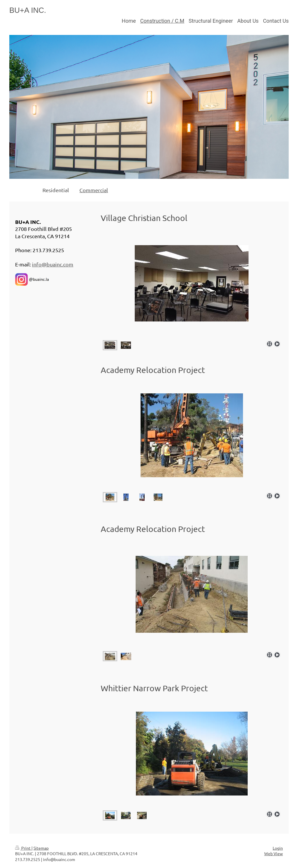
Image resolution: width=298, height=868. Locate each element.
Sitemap (41, 848)
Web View (274, 853)
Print (23, 848)
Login (278, 848)
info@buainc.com (53, 264)
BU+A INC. (28, 10)
